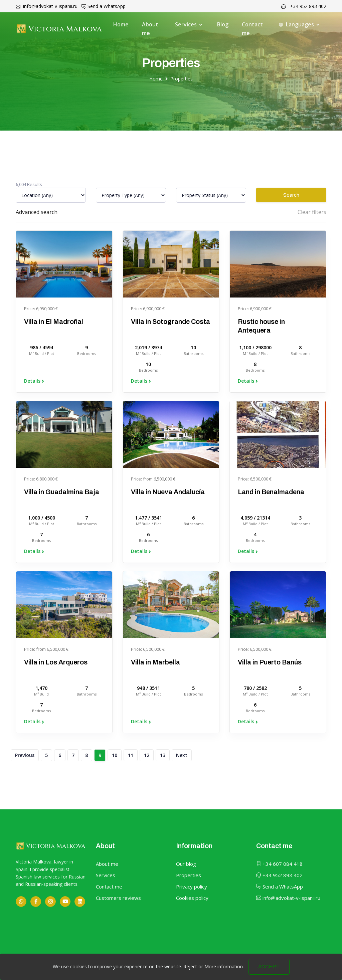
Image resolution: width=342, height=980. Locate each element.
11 (131, 755)
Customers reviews (118, 898)
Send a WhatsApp (104, 6)
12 (147, 755)
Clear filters (312, 212)
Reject (190, 973)
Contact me (252, 29)
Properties (182, 79)
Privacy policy (192, 887)
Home (121, 24)
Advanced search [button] (37, 212)
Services (106, 875)
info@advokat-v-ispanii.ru (47, 6)
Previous (25, 755)
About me (150, 29)
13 (163, 755)
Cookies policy (192, 898)
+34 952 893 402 (304, 6)
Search (291, 195)
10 (115, 755)
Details (34, 381)
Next (182, 755)
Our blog (186, 864)
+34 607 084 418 (279, 864)
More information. (224, 973)
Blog (223, 24)
